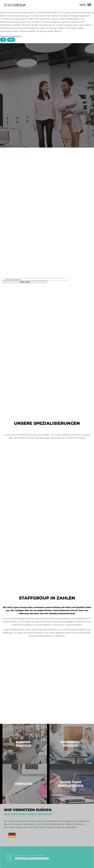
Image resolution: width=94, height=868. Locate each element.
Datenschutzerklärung (11, 36)
